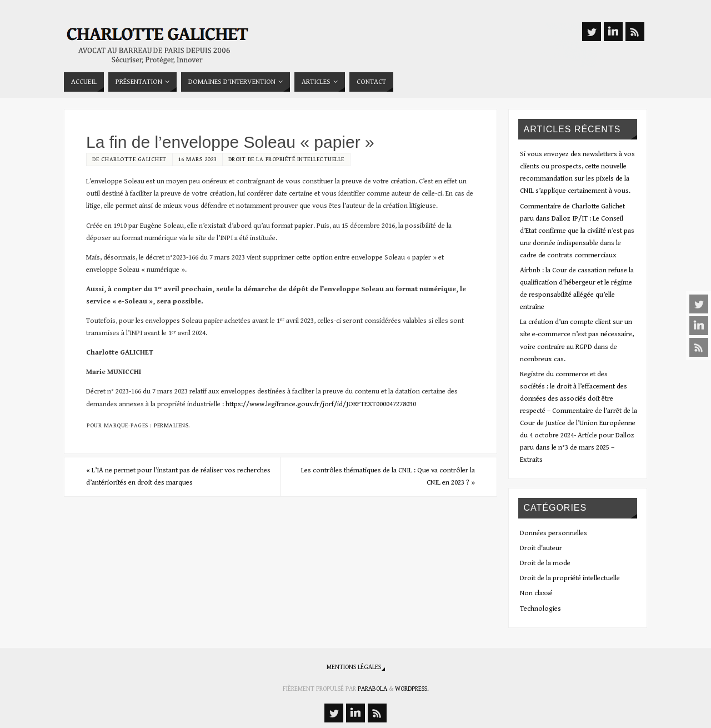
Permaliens (171, 425)
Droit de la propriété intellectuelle (286, 159)
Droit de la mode (545, 563)
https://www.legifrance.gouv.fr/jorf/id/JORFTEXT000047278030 (321, 404)
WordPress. (412, 689)
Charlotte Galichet (134, 159)
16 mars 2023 (197, 159)
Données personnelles (554, 533)
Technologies (540, 609)
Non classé (536, 593)
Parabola (372, 689)
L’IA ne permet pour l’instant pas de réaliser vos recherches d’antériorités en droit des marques (178, 477)
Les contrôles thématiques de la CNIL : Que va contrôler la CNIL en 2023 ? (388, 477)
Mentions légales (354, 667)
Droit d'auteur (541, 548)
